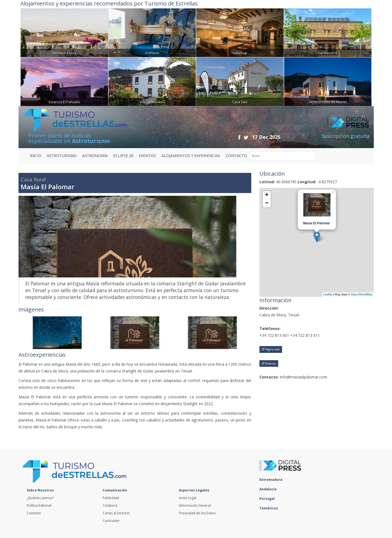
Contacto (34, 513)
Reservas (269, 363)
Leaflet (328, 294)
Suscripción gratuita (346, 136)
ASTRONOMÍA (95, 156)
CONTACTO (236, 156)
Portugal (268, 499)
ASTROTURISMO (62, 156)
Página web (271, 349)
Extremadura (272, 480)
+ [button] (267, 195)
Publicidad (111, 498)
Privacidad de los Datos (197, 513)
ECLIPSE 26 (123, 156)
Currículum (111, 521)
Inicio (36, 156)
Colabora (110, 505)
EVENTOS (147, 156)
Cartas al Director (116, 513)
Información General (195, 505)
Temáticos (270, 508)
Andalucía (269, 489)
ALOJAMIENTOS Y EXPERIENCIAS (191, 156)
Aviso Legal (188, 498)
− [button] (267, 203)
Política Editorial (39, 505)
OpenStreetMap (362, 294)
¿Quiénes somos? (40, 498)
